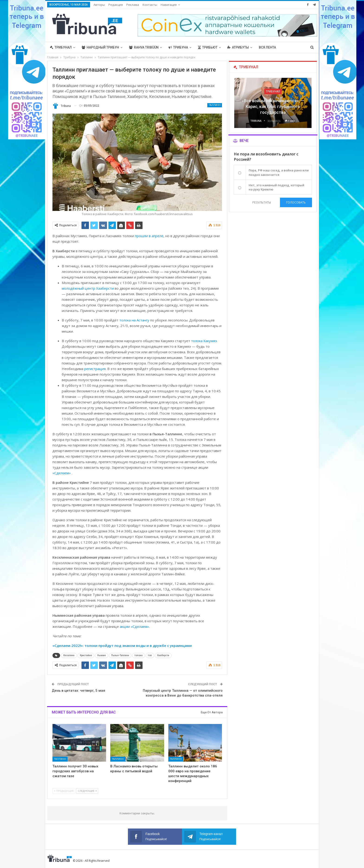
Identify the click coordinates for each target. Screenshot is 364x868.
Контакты (150, 5)
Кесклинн (69, 655)
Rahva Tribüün (144, 47)
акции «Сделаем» (134, 626)
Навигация (169, 5)
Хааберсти (163, 655)
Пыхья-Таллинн (120, 655)
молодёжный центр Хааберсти (88, 288)
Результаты (262, 202)
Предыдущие (64, 791)
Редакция (116, 5)
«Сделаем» (62, 473)
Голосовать (296, 202)
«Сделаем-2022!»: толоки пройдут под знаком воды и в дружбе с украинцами (122, 645)
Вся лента (267, 47)
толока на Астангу (135, 320)
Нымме (102, 655)
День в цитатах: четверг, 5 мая (78, 691)
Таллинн (215, 105)
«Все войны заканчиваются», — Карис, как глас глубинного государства (273, 106)
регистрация (95, 369)
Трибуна (178, 47)
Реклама (133, 5)
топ (150, 655)
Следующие (87, 791)
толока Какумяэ (204, 341)
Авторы (99, 5)
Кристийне (86, 655)
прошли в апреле (149, 236)
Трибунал (61, 47)
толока (138, 655)
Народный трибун (100, 47)
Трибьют (208, 47)
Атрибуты (238, 47)
